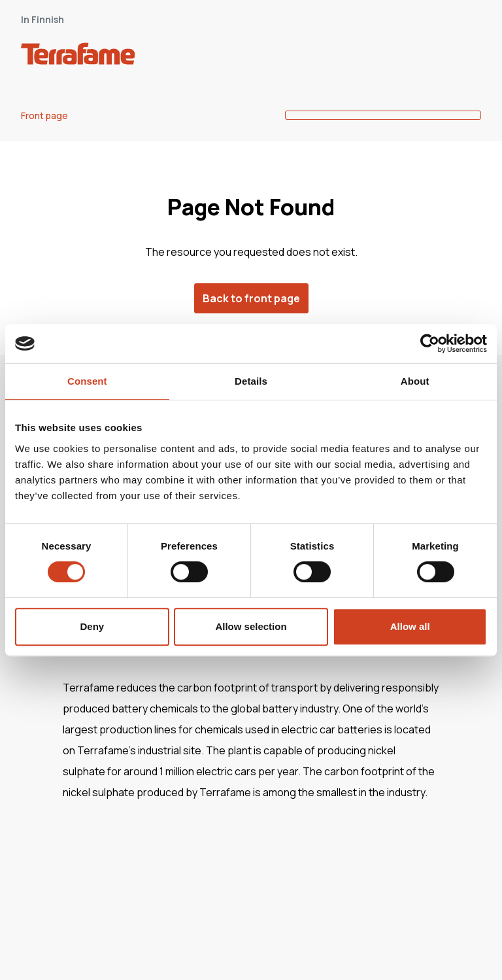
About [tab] (415, 381)
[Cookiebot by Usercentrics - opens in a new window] (430, 343)
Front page (44, 115)
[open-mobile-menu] (467, 56)
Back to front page (251, 298)
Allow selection (251, 626)
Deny (92, 626)
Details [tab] (251, 381)
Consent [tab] (87, 381)
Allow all (410, 626)
